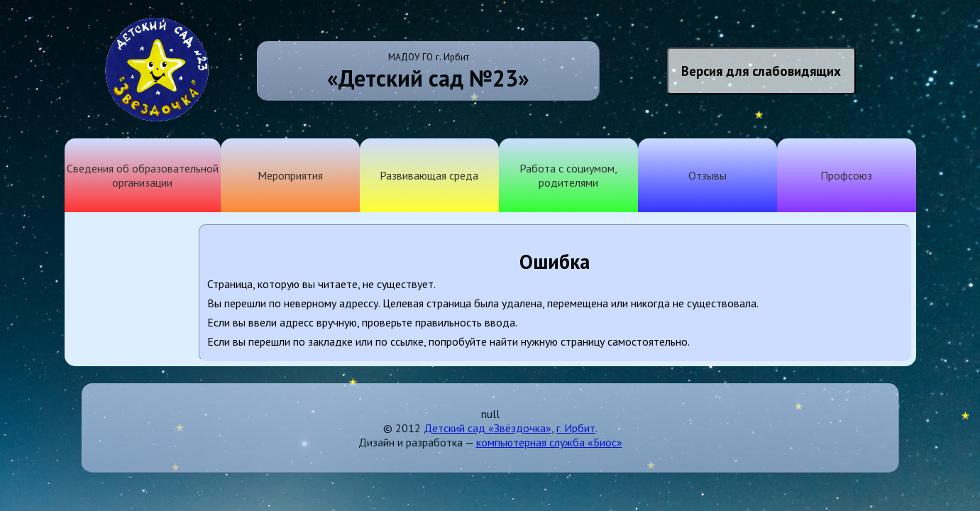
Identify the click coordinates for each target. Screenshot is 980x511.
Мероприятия (290, 175)
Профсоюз (846, 175)
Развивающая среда (429, 175)
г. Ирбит (576, 428)
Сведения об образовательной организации (143, 175)
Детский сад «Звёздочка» (488, 428)
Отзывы (708, 175)
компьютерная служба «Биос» (549, 442)
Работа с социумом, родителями (568, 175)
